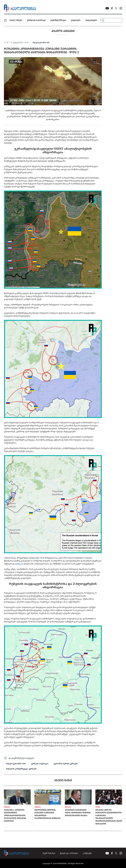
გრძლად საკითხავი (36, 20)
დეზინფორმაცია (58, 20)
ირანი (98, 807)
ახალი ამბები (16, 20)
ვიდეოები (76, 20)
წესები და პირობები (69, 853)
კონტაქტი (87, 853)
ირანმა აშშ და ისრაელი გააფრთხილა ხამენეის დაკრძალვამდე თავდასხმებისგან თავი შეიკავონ (109, 817)
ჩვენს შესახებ (49, 853)
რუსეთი (7, 807)
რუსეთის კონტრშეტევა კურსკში (21, 769)
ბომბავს (19, 564)
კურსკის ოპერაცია (40, 764)
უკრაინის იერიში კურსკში (66, 764)
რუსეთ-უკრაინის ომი (41, 43)
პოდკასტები (91, 20)
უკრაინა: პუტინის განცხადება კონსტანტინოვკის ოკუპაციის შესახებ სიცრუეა (15, 815)
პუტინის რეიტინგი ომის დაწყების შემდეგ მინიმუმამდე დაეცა (78, 813)
